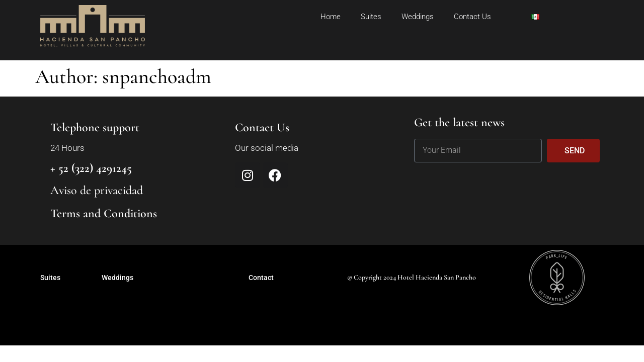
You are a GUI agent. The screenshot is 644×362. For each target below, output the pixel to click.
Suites (371, 17)
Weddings (418, 17)
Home (331, 17)
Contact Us (472, 17)
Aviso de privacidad (97, 190)
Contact (261, 278)
